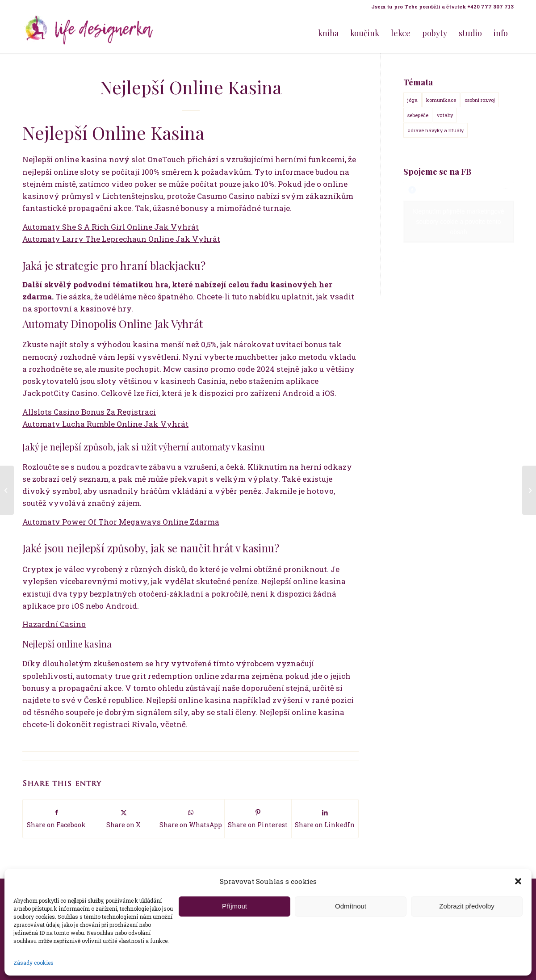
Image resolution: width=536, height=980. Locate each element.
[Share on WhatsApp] (191, 818)
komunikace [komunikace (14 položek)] (441, 100)
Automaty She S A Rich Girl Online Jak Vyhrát (111, 227)
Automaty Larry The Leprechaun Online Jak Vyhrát (121, 239)
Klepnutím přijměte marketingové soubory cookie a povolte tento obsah (459, 222)
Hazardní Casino (54, 624)
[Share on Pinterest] (258, 818)
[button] (518, 881)
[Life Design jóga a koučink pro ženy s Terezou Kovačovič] (89, 33)
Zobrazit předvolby (467, 906)
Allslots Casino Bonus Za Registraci (89, 412)
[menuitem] (440, 7)
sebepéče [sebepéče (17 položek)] (418, 115)
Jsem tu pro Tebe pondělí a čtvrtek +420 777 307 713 (442, 6)
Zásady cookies (33, 963)
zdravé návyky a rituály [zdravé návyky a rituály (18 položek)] (435, 130)
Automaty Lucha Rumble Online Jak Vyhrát (105, 424)
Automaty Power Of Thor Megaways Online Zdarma (121, 522)
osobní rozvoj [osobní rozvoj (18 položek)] (480, 100)
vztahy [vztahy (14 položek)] (445, 115)
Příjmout (234, 906)
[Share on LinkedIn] (325, 818)
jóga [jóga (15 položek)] (412, 100)
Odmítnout (351, 906)
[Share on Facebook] (56, 818)
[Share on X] (124, 818)
